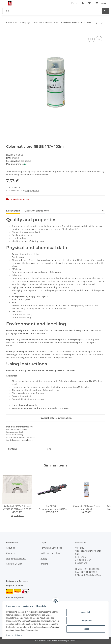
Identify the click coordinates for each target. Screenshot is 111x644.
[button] (83, 3)
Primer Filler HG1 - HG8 (69, 278)
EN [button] (73, 3)
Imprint (10, 635)
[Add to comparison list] (91, 39)
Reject (85, 629)
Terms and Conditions (51, 548)
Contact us (11, 553)
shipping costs (32, 190)
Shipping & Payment (16, 558)
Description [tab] (13, 211)
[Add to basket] (8, 32)
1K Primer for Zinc (55, 281)
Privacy (19, 635)
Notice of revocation (50, 553)
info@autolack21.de (92, 575)
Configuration (85, 621)
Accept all (85, 612)
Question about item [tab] (37, 211)
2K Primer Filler (89, 278)
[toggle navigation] (4, 2)
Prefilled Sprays (24, 161)
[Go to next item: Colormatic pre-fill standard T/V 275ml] (102, 23)
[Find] (105, 11)
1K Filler (16, 284)
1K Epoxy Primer (84, 281)
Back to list (13, 23)
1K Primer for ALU (25, 281)
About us (10, 548)
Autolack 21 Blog (14, 564)
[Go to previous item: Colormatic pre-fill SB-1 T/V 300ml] (96, 23)
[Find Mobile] (52, 11)
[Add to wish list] (99, 39)
